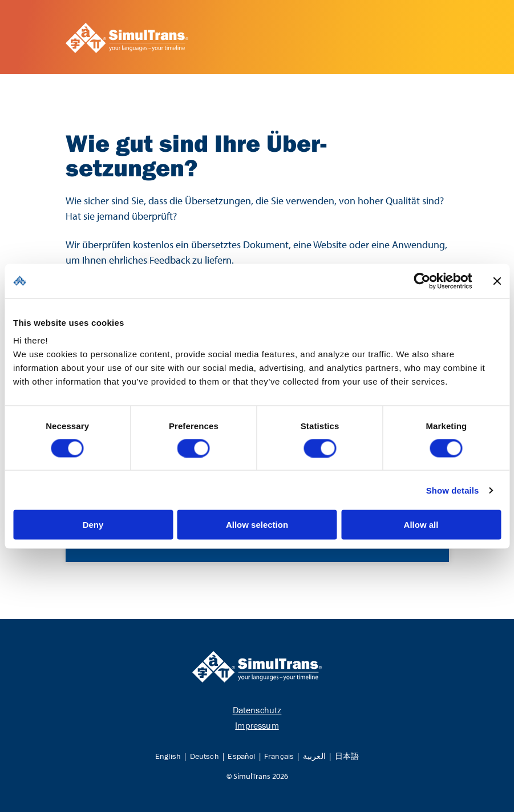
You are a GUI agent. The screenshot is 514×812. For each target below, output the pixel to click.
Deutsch (205, 756)
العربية (314, 756)
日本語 (347, 756)
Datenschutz (257, 710)
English (168, 756)
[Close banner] (497, 281)
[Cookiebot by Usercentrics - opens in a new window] (422, 281)
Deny (93, 525)
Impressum (257, 725)
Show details (453, 490)
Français (279, 756)
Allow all (421, 525)
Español (241, 756)
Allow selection (257, 525)
